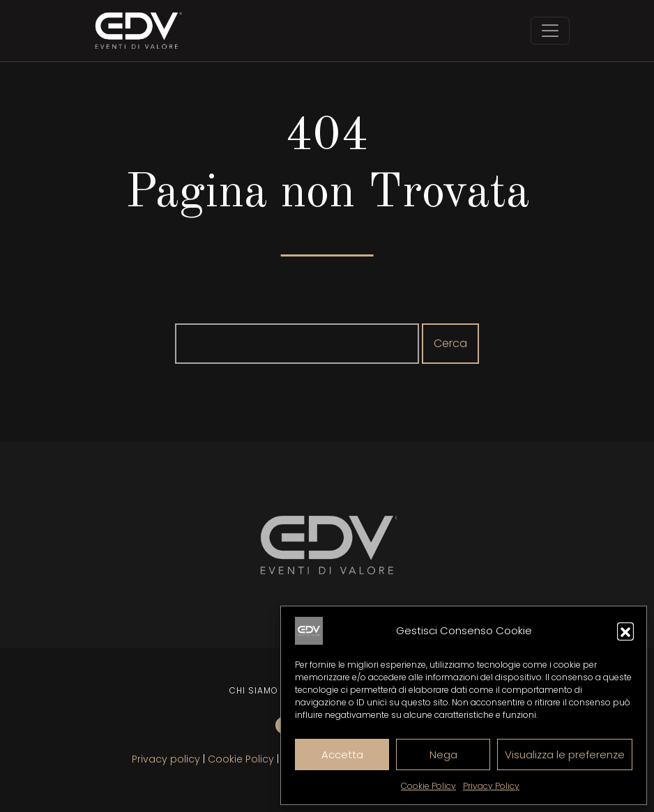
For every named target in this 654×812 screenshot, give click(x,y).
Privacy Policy (491, 786)
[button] (625, 631)
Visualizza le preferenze (565, 754)
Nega (443, 754)
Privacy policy (166, 759)
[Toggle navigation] (550, 31)
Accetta (342, 754)
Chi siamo (254, 690)
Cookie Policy (428, 786)
